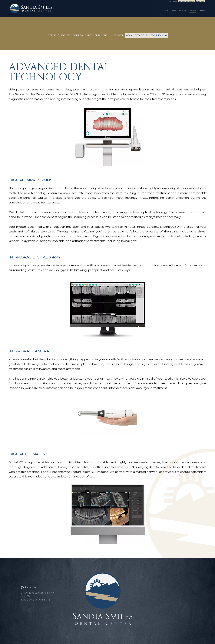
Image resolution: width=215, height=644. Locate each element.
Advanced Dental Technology (147, 35)
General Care (82, 35)
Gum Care (101, 35)
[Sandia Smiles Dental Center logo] (35, 10)
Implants (117, 35)
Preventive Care (59, 35)
